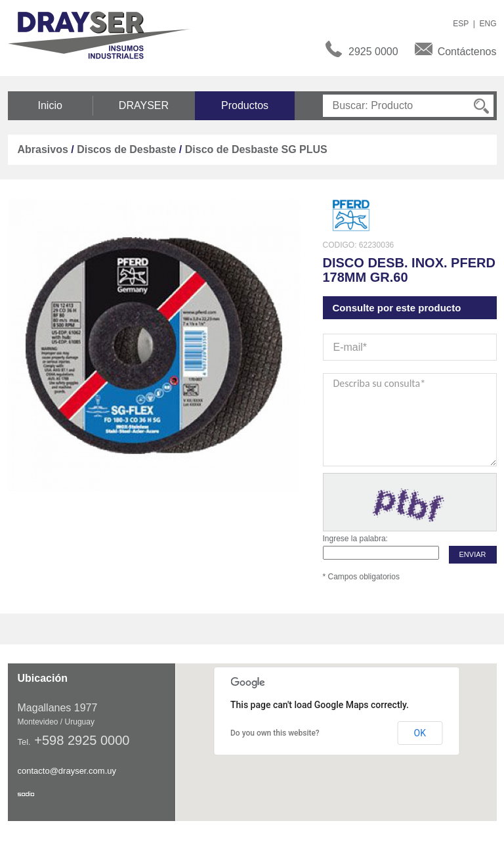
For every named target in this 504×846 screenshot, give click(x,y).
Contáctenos (467, 52)
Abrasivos (43, 149)
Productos (245, 105)
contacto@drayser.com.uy (67, 771)
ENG (488, 24)
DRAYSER (144, 105)
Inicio (50, 105)
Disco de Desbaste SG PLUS (256, 149)
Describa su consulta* (410, 420)
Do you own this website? (275, 733)
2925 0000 (373, 52)
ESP (461, 24)
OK (420, 733)
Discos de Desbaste (126, 149)
